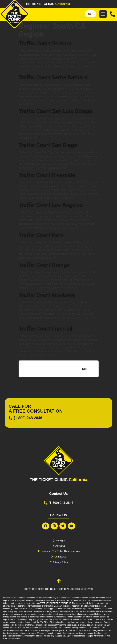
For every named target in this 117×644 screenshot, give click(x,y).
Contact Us (60, 557)
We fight (60, 540)
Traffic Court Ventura (45, 44)
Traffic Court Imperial (46, 329)
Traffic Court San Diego (48, 145)
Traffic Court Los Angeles (51, 205)
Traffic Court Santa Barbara (53, 77)
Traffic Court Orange (44, 265)
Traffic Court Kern (41, 235)
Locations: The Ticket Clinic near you (60, 551)
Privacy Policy (60, 562)
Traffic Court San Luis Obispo (55, 111)
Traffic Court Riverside (47, 175)
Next (86, 369)
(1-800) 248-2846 (28, 418)
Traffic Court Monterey (47, 295)
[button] (103, 14)
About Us (60, 546)
